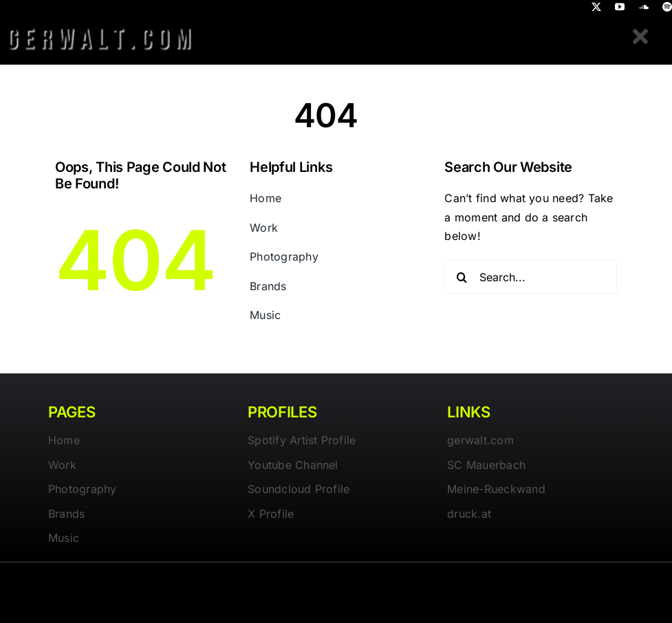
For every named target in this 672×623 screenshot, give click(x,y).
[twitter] (596, 7)
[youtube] (620, 7)
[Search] (462, 277)
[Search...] (531, 277)
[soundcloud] (644, 7)
